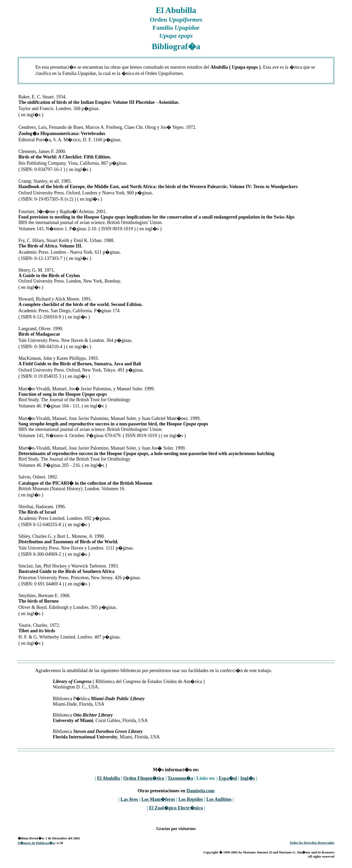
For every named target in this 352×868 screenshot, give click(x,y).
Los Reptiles (191, 799)
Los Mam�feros (158, 799)
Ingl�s (248, 778)
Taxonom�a (180, 778)
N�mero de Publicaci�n (36, 843)
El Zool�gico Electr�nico (176, 808)
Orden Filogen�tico (144, 778)
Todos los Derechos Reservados (312, 843)
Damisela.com (200, 791)
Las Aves (129, 799)
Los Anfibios (219, 799)
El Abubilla (108, 778)
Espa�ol (228, 778)
